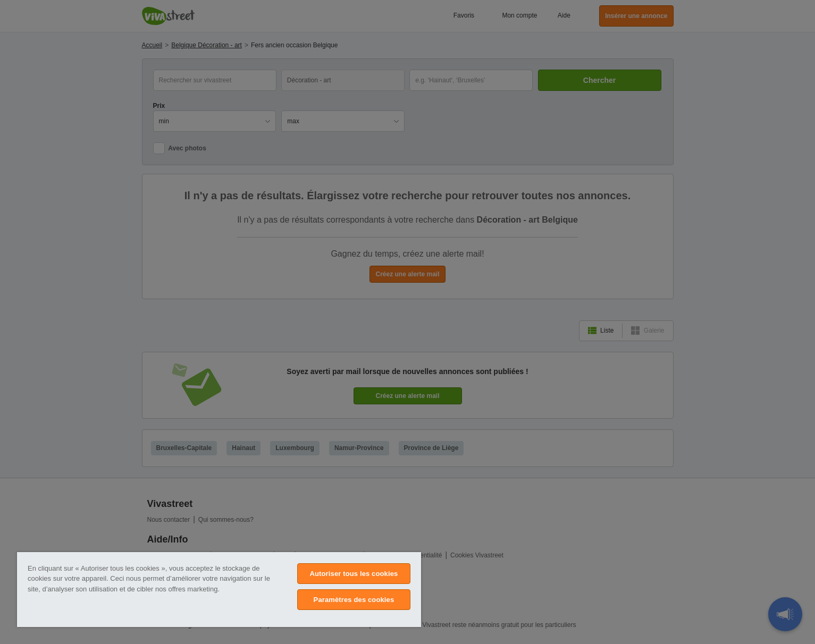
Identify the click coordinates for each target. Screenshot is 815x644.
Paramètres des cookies (354, 600)
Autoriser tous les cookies (354, 574)
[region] (219, 590)
